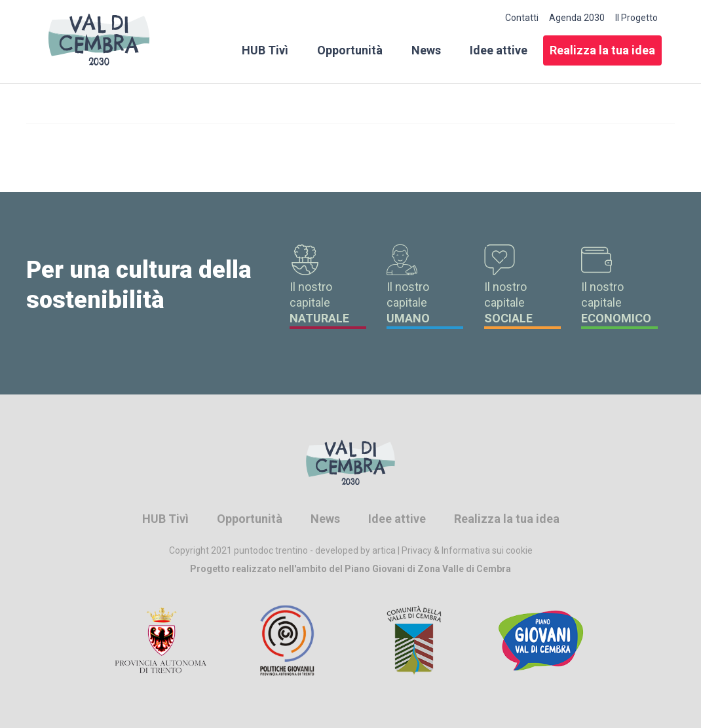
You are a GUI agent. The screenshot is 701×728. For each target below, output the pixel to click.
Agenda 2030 (577, 18)
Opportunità (350, 50)
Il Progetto (636, 18)
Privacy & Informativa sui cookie (467, 550)
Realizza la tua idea (602, 50)
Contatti (522, 18)
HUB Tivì (265, 50)
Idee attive (499, 50)
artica (384, 550)
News (426, 50)
